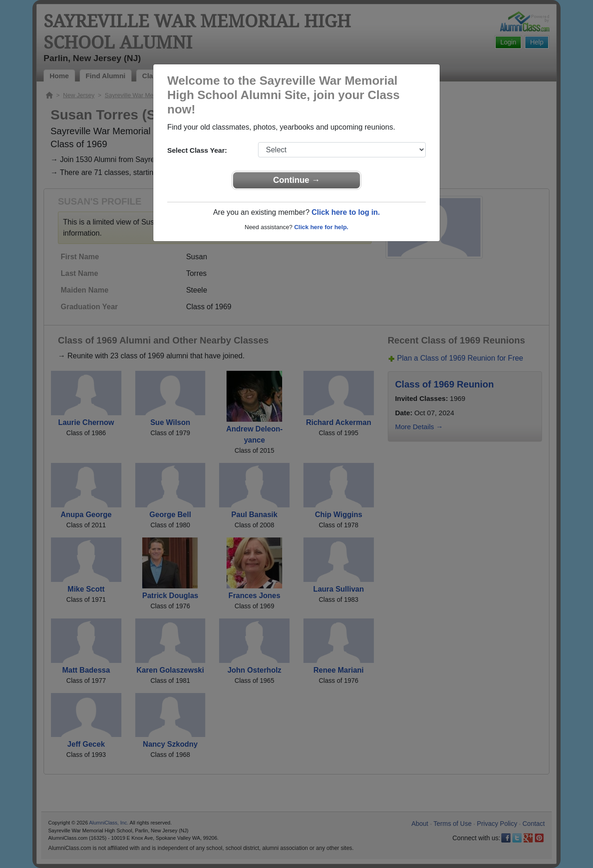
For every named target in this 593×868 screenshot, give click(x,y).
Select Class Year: (197, 150)
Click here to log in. (346, 212)
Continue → (297, 180)
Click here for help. (321, 227)
